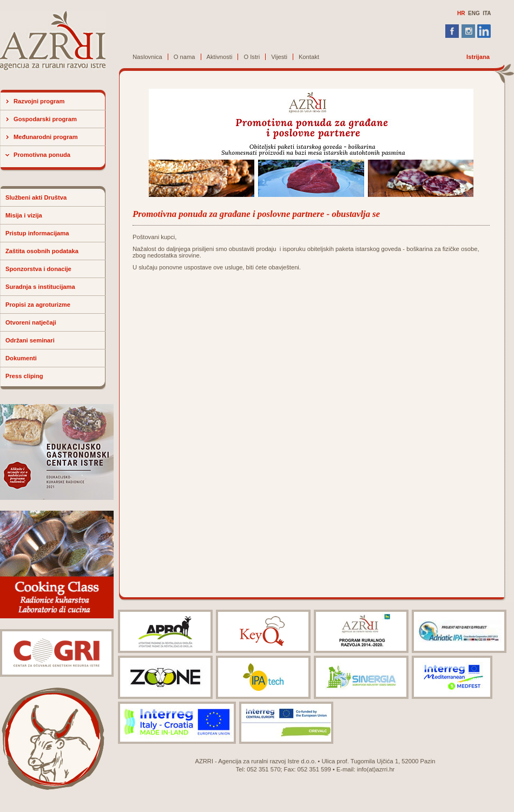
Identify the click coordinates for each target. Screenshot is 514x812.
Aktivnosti (220, 57)
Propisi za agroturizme (38, 305)
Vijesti (279, 57)
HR (461, 13)
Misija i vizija (24, 215)
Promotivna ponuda (42, 155)
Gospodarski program (45, 119)
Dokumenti (21, 358)
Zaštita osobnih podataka (42, 251)
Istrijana (478, 57)
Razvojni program (39, 101)
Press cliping (24, 376)
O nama (184, 57)
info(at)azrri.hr (376, 769)
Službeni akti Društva (36, 197)
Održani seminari (30, 340)
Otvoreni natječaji (31, 322)
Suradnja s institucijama (40, 287)
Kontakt (309, 57)
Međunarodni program (46, 137)
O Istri (252, 57)
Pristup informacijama (37, 233)
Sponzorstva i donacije (38, 269)
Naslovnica (147, 57)
